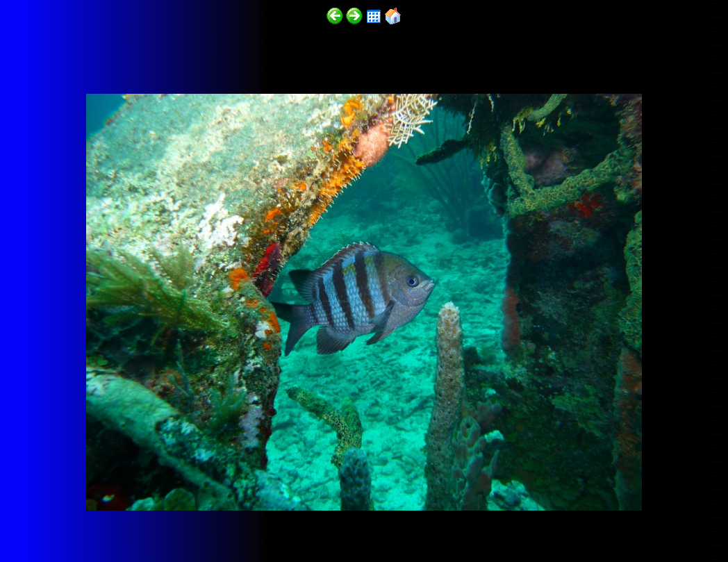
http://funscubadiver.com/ (143, 521)
